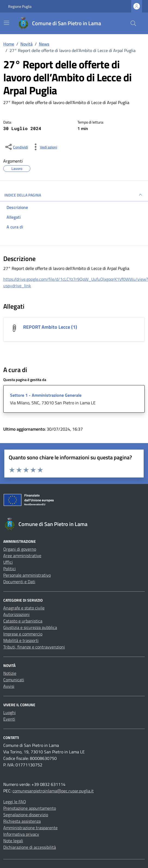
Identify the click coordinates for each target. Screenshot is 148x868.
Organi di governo (20, 549)
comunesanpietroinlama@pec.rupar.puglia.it (53, 791)
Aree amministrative (22, 556)
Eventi (9, 719)
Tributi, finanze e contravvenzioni (34, 647)
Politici (10, 569)
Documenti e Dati (19, 582)
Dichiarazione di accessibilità (30, 847)
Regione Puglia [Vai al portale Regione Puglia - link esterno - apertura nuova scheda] (20, 6)
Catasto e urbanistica (23, 621)
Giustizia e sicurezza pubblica (30, 627)
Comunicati (14, 680)
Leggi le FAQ (15, 802)
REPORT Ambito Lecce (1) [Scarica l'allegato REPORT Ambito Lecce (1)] (50, 327)
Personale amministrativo (27, 575)
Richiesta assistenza (22, 821)
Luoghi (10, 712)
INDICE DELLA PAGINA (74, 195)
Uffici (8, 562)
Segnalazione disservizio (26, 815)
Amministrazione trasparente (30, 828)
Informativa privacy (21, 834)
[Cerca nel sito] (133, 23)
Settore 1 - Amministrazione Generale (46, 395)
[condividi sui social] (16, 147)
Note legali (13, 841)
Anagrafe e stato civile (24, 608)
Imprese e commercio (23, 634)
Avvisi (9, 686)
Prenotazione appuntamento (30, 808)
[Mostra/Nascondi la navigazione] (7, 23)
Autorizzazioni (16, 614)
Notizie (10, 673)
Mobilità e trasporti (21, 640)
